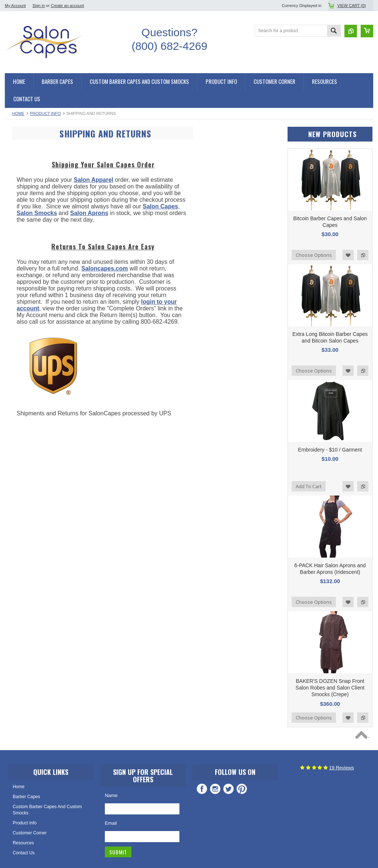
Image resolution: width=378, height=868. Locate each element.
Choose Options (314, 255)
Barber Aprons (23, 330)
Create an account (67, 6)
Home (18, 113)
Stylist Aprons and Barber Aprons (41, 299)
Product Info (45, 113)
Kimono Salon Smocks (31, 249)
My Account (15, 6)
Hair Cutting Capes (28, 161)
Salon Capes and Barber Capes (40, 149)
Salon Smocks (23, 286)
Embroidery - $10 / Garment (330, 450)
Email (111, 823)
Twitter (228, 789)
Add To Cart (309, 486)
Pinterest (242, 789)
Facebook (202, 789)
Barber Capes (23, 174)
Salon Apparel (180, 180)
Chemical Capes (25, 211)
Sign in (39, 6)
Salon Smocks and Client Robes (41, 236)
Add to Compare (363, 255)
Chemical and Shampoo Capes (39, 199)
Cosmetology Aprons (29, 368)
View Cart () (352, 6)
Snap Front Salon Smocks (35, 261)
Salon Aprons (22, 343)
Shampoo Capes (25, 224)
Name (111, 795)
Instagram (215, 789)
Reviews (342, 768)
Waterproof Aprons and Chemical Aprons (41, 315)
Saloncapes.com (23, 413)
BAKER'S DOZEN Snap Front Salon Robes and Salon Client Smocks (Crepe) (330, 688)
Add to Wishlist (348, 255)
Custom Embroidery (28, 380)
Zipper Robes (22, 274)
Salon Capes (22, 186)
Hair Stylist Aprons (27, 355)
